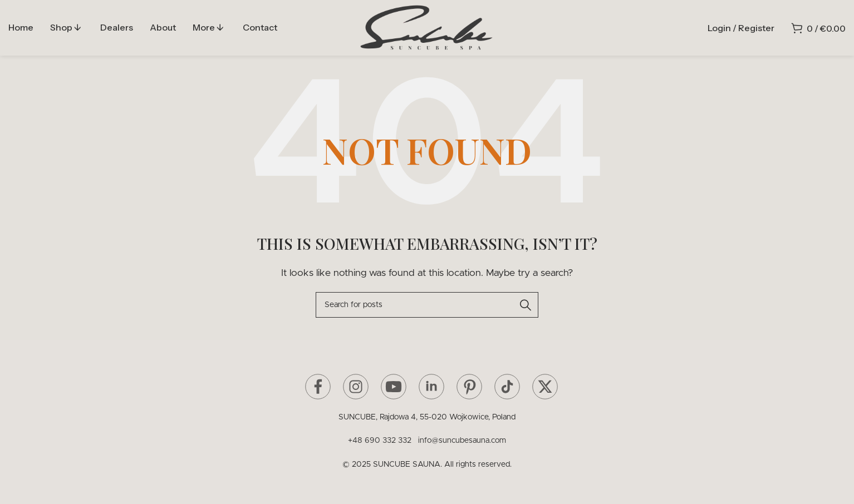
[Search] (427, 305)
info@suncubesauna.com (462, 441)
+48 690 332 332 (382, 441)
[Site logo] (427, 27)
